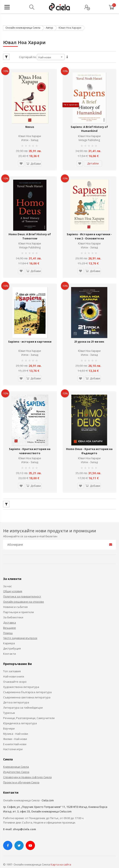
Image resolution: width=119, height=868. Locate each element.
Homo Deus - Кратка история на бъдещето (89, 442)
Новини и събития (15, 597)
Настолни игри (13, 740)
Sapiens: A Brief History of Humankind (89, 127)
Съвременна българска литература (27, 683)
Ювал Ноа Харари (30, 134)
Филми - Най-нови (15, 729)
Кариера (9, 634)
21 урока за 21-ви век (89, 334)
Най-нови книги (14, 667)
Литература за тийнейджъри (23, 698)
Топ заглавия (12, 662)
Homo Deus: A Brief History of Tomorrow (30, 232)
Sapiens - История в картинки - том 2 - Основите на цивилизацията (89, 234)
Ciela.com (48, 791)
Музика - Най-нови (16, 724)
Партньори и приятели (19, 603)
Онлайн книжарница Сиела (23, 28)
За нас (7, 577)
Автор (49, 28)
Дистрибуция (12, 639)
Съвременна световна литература (27, 688)
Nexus (30, 125)
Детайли (93, 161)
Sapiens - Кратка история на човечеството (30, 442)
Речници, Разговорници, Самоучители (29, 709)
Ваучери (9, 719)
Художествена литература (21, 677)
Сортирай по (28, 57)
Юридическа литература (20, 714)
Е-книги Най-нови (15, 735)
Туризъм (9, 703)
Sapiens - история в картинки (30, 334)
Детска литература (16, 693)
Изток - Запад (30, 138)
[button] (20, 161)
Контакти (10, 644)
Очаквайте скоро (15, 672)
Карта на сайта (61, 855)
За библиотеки (13, 608)
